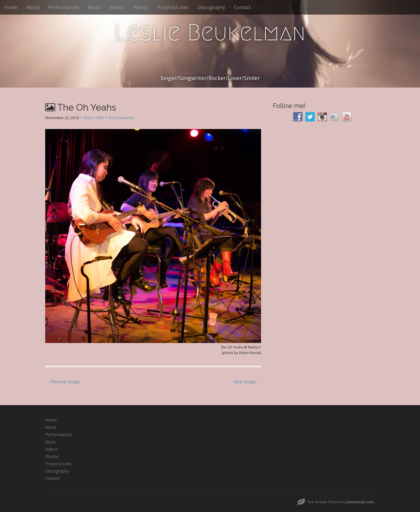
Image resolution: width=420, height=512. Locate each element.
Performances (64, 7)
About (33, 7)
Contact (242, 7)
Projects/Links (173, 7)
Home (11, 7)
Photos (141, 7)
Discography (211, 7)
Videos (117, 7)
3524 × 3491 (94, 118)
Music (94, 7)
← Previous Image (63, 382)
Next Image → (247, 382)
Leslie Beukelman (210, 32)
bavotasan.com (360, 502)
